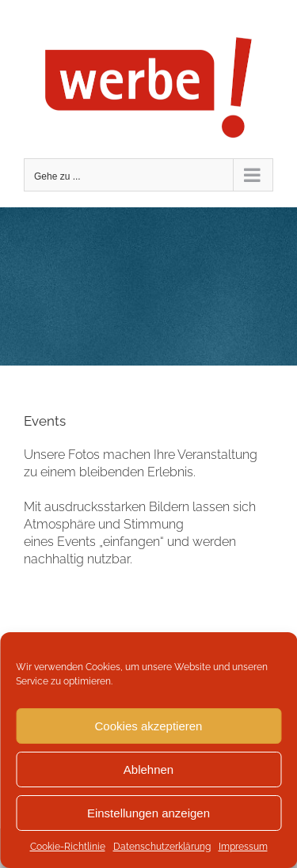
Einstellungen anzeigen (148, 813)
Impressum (243, 847)
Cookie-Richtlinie (68, 847)
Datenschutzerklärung (162, 847)
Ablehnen (148, 769)
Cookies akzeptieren (149, 726)
